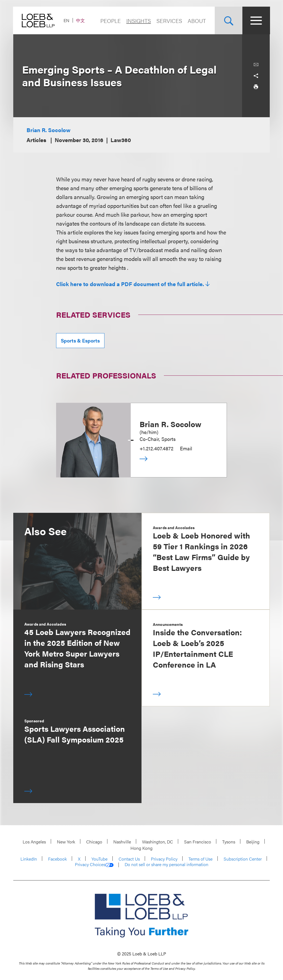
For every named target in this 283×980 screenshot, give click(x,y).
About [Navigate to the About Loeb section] (196, 21)
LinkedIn (29, 859)
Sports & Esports (80, 340)
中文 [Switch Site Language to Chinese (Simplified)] (81, 20)
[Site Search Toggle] (228, 20)
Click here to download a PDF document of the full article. (130, 284)
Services (169, 21)
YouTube (99, 859)
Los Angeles (34, 842)
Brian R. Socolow (49, 130)
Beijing (253, 842)
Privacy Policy (164, 859)
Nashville (122, 842)
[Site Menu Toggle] (256, 20)
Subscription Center (243, 859)
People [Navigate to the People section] (110, 21)
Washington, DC (158, 842)
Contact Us (129, 859)
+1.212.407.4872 (156, 448)
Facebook (57, 859)
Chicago (94, 842)
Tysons (229, 842)
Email (186, 448)
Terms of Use (201, 859)
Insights (138, 21)
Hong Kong (141, 848)
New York (66, 842)
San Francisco (198, 842)
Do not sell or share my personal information (167, 864)
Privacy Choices (94, 864)
